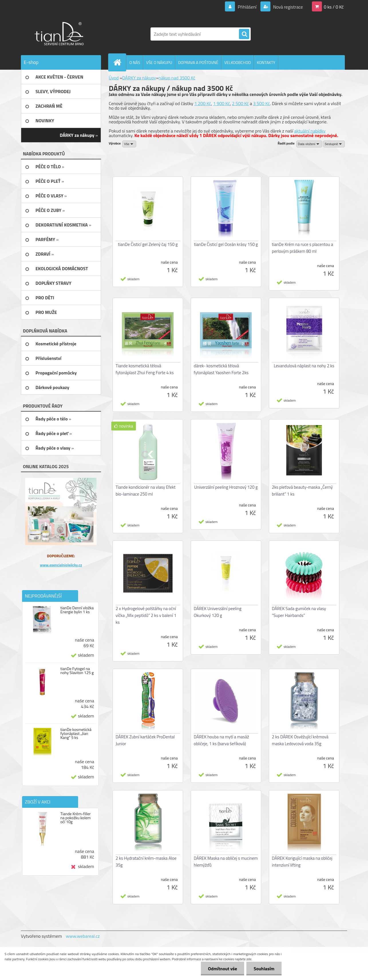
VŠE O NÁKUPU (159, 62)
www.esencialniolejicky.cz (61, 565)
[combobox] (309, 144)
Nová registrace (288, 7)
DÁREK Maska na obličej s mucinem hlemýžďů (226, 862)
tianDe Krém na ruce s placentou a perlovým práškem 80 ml (302, 248)
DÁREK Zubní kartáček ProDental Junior (145, 740)
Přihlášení (247, 7)
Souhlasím (264, 969)
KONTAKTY (266, 62)
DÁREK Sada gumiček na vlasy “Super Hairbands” (299, 612)
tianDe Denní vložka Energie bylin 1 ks (77, 610)
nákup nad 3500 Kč (177, 78)
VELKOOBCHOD (238, 62)
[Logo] (60, 34)
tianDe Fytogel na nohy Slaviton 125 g (77, 671)
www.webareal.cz (83, 936)
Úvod (114, 78)
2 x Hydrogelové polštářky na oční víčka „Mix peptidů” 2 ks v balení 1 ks (146, 615)
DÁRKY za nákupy (139, 78)
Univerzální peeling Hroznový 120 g (226, 487)
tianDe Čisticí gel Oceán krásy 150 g (226, 244)
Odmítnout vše (223, 969)
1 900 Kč (222, 103)
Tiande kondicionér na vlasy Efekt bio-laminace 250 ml (146, 491)
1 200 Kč (203, 103)
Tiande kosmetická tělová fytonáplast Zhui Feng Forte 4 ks (145, 369)
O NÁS (135, 62)
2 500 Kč (241, 103)
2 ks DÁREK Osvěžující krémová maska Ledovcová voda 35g (300, 740)
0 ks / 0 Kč (334, 7)
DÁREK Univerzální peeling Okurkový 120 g (218, 612)
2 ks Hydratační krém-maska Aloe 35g (146, 862)
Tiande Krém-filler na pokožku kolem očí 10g (76, 818)
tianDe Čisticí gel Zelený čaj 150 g (148, 244)
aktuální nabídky (310, 131)
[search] (244, 34)
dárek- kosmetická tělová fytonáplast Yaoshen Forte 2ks (221, 369)
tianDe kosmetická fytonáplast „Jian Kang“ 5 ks (76, 734)
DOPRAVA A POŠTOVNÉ (198, 62)
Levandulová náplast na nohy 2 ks (304, 366)
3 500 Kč (261, 103)
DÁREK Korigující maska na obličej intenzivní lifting (302, 862)
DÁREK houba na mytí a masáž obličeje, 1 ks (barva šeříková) (221, 740)
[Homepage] (120, 62)
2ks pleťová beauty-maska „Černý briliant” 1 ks (302, 491)
